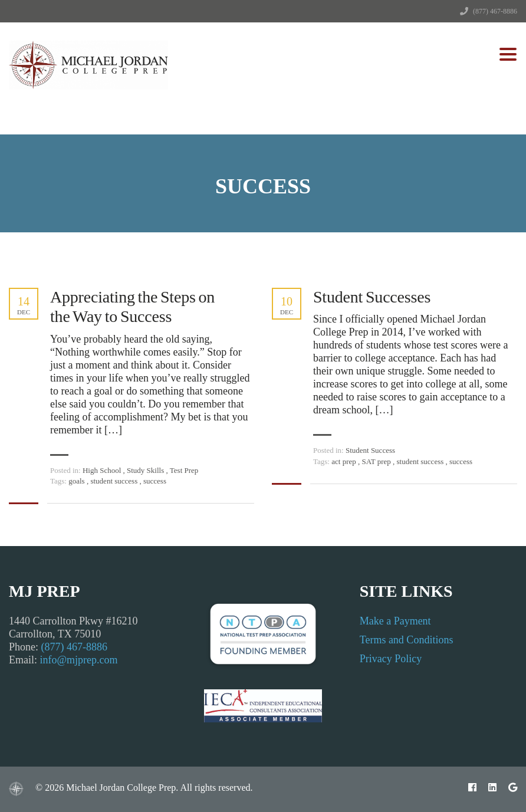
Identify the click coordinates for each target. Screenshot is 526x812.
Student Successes (372, 297)
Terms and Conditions (407, 640)
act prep (345, 461)
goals (78, 481)
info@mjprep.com (79, 660)
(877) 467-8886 (495, 11)
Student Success (370, 450)
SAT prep (377, 461)
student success (115, 481)
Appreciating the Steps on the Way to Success (132, 307)
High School (102, 470)
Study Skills (145, 470)
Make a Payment (395, 621)
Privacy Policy (391, 659)
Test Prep (184, 470)
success (155, 481)
